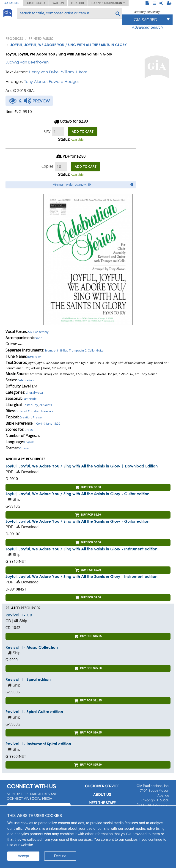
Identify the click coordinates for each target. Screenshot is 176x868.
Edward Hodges (64, 81)
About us (102, 795)
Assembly (42, 332)
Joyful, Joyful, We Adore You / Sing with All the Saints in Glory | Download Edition (82, 466)
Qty (47, 131)
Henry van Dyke (44, 72)
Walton (58, 3)
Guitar (100, 350)
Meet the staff (102, 803)
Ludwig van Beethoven (27, 62)
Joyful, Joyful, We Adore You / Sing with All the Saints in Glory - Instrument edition (81, 549)
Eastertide (30, 399)
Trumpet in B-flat (56, 350)
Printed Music (41, 38)
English (29, 442)
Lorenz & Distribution (108, 3)
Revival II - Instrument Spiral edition (38, 744)
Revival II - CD (19, 615)
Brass (29, 430)
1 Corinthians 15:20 (47, 423)
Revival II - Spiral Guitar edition (34, 712)
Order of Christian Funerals (34, 411)
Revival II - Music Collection (32, 647)
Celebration (26, 380)
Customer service (102, 786)
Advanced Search (147, 27)
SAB (31, 332)
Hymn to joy (34, 357)
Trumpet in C (78, 350)
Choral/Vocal (35, 393)
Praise (37, 417)
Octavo (24, 448)
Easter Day (30, 405)
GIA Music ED (36, 3)
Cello (91, 350)
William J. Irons (74, 72)
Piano (38, 338)
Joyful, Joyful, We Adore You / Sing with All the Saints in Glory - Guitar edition (77, 494)
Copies (48, 166)
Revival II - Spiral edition (28, 679)
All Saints (46, 405)
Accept (23, 856)
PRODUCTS (14, 38)
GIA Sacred (12, 3)
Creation (25, 417)
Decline (60, 856)
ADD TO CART (83, 131)
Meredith (78, 3)
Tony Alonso (35, 81)
